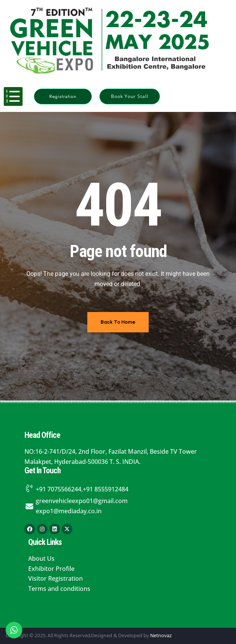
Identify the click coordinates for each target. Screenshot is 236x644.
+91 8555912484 (106, 489)
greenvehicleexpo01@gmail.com (82, 501)
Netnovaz (161, 636)
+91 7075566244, (59, 489)
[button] (63, 96)
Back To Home (118, 322)
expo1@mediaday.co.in (69, 511)
